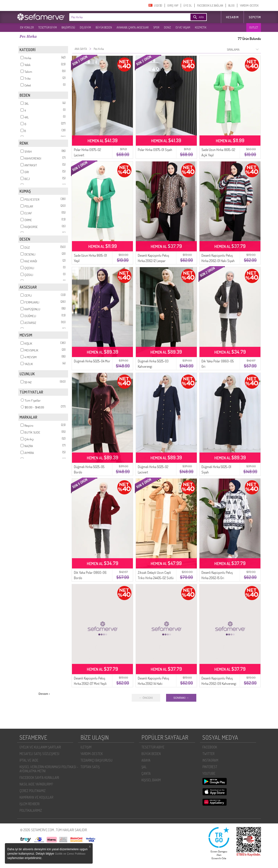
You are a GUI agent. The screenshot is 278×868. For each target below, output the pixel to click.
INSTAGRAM (210, 760)
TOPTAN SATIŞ (90, 767)
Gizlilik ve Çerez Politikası (70, 854)
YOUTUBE (209, 773)
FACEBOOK (210, 747)
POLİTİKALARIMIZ (31, 810)
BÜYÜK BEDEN (104, 27)
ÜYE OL (188, 5)
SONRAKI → (181, 698)
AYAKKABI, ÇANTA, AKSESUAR (133, 27)
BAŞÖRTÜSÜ (68, 27)
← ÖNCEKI (146, 698)
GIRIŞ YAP (173, 5)
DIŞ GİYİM (85, 27)
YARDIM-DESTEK (249, 5)
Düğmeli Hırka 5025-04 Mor (92, 361)
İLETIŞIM (86, 747)
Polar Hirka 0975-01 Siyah (155, 150)
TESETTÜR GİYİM (48, 27)
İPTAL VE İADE (29, 760)
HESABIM (232, 17)
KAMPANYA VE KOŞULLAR (36, 797)
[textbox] (122, 17)
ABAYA (146, 760)
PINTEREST (210, 767)
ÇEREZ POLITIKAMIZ (33, 791)
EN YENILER (27, 27)
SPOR (156, 27)
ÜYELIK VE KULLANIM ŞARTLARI (40, 747)
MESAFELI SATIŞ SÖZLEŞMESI (39, 754)
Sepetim (255, 17)
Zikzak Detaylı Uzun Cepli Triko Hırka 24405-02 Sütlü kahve (156, 578)
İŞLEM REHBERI (30, 804)
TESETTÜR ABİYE (153, 747)
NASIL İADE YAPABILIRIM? (36, 784)
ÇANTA (146, 773)
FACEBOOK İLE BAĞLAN (210, 5)
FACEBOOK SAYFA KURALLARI (39, 778)
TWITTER (208, 754)
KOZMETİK (201, 27)
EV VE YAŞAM (183, 27)
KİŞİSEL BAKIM (151, 780)
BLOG (231, 5)
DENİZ (167, 27)
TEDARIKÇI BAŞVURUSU (96, 760)
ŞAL (144, 767)
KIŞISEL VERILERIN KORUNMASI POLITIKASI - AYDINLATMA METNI (49, 769)
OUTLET (254, 27)
